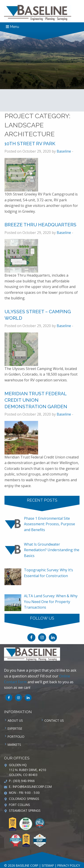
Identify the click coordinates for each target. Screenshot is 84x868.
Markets (14, 745)
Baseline (64, 151)
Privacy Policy (69, 865)
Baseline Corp (38, 13)
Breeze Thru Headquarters (40, 225)
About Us (15, 720)
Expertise (15, 728)
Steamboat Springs (25, 810)
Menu (12, 27)
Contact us (54, 720)
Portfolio (16, 737)
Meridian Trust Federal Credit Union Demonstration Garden (36, 400)
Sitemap (48, 865)
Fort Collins (19, 805)
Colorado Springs (24, 799)
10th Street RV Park (30, 144)
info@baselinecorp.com (32, 787)
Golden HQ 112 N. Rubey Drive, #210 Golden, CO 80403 (28, 770)
